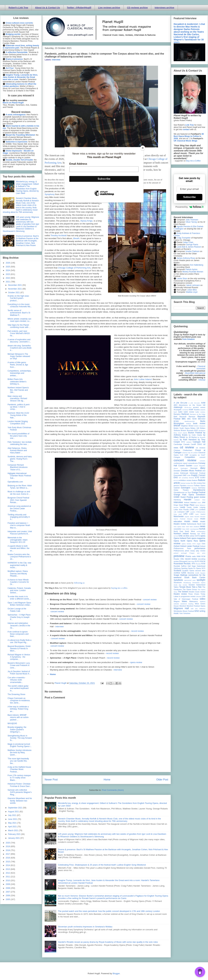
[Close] (143, 148)
